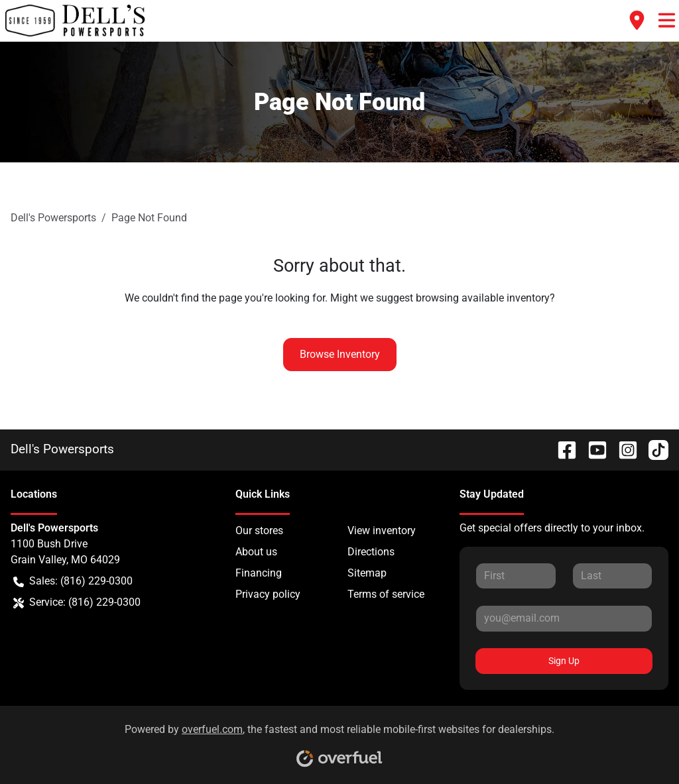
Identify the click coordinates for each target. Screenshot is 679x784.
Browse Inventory (340, 354)
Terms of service (386, 594)
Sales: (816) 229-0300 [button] (73, 581)
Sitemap (367, 573)
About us (256, 552)
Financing (259, 573)
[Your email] (564, 618)
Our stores (259, 531)
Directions (371, 552)
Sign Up (564, 661)
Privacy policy (268, 594)
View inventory (382, 531)
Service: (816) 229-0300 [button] (77, 602)
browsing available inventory (483, 298)
